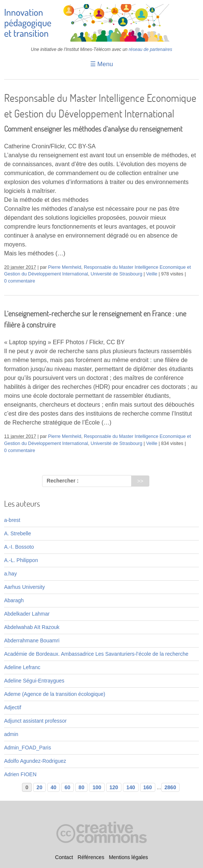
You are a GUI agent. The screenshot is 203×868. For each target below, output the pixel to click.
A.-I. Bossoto (19, 547)
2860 (170, 787)
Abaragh (14, 600)
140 (131, 787)
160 (148, 787)
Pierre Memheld (65, 267)
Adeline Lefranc (22, 667)
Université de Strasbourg (116, 274)
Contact (64, 857)
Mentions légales (128, 857)
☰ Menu (102, 64)
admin (11, 734)
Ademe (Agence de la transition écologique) (55, 694)
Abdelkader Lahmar (27, 614)
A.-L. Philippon (21, 560)
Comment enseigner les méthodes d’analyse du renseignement (93, 129)
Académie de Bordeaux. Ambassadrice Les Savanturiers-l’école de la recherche (96, 654)
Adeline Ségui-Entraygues (34, 681)
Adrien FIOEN (20, 774)
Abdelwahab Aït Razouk (32, 627)
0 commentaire (20, 281)
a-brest (12, 520)
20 (39, 787)
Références (91, 857)
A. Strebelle (18, 533)
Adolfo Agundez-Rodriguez (35, 761)
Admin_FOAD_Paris (28, 748)
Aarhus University (25, 587)
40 (54, 787)
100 (97, 787)
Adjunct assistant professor (35, 721)
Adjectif (13, 707)
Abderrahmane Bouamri (32, 640)
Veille (152, 274)
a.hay (10, 574)
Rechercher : (63, 481)
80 (82, 787)
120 (114, 787)
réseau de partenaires (151, 49)
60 (67, 787)
